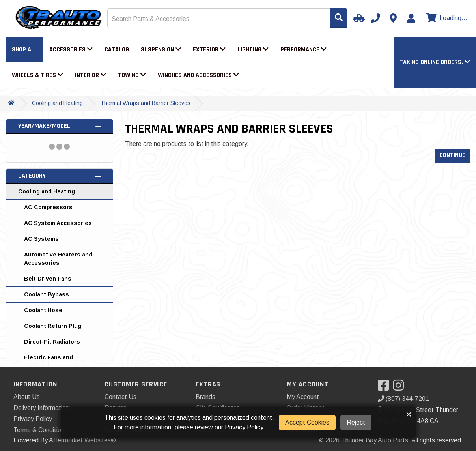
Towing (132, 75)
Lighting (253, 50)
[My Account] (411, 19)
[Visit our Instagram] (400, 388)
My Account (303, 397)
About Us (27, 397)
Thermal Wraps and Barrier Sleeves (145, 103)
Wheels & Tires (37, 75)
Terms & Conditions (40, 430)
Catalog (117, 50)
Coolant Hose (43, 310)
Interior (91, 75)
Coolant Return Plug (53, 326)
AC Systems (41, 239)
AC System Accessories (58, 223)
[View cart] (446, 18)
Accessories (71, 50)
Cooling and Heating (57, 103)
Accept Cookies (307, 422)
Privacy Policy (33, 419)
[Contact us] (393, 18)
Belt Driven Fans (48, 279)
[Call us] (375, 18)
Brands (205, 397)
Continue (452, 155)
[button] (435, 62)
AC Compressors (48, 207)
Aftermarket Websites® (82, 440)
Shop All (25, 50)
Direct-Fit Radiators (52, 342)
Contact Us (120, 397)
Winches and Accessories (198, 75)
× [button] (409, 414)
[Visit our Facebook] (385, 388)
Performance (303, 50)
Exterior (209, 50)
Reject (356, 422)
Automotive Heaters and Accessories (58, 259)
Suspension (161, 50)
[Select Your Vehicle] (358, 18)
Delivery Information (41, 408)
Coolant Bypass (47, 294)
